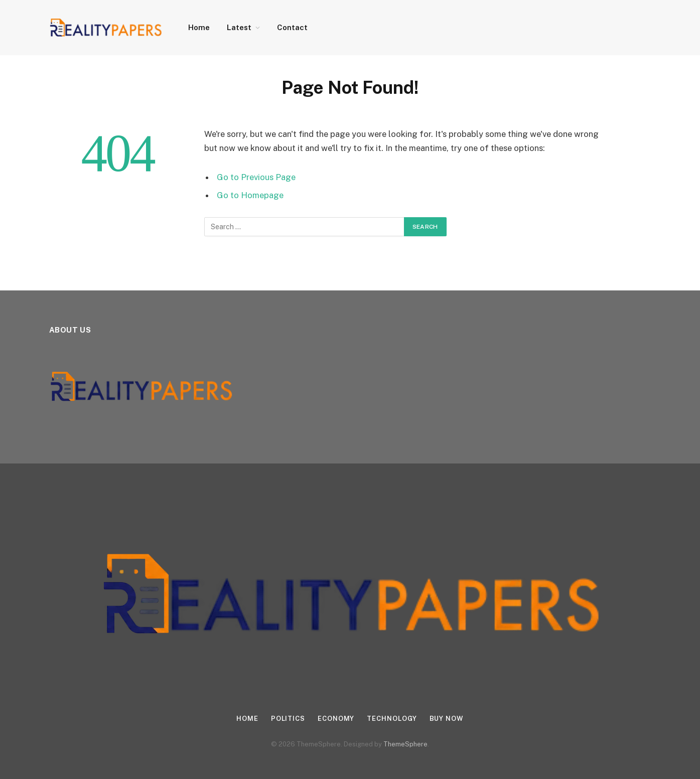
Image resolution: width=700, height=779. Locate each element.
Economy (336, 719)
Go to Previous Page (256, 177)
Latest (239, 27)
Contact (292, 27)
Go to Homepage (250, 195)
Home (199, 27)
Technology (392, 719)
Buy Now (447, 719)
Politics (288, 719)
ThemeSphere (405, 744)
